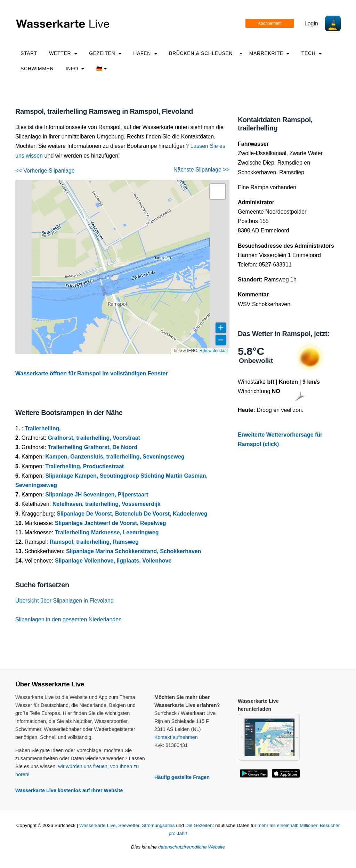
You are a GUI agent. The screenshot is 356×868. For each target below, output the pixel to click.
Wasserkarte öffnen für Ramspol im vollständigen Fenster (92, 373)
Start (29, 53)
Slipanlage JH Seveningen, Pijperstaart (97, 495)
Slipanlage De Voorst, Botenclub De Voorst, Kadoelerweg (132, 514)
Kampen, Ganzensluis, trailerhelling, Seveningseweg (115, 457)
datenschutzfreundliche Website (192, 847)
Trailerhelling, (43, 428)
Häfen (145, 53)
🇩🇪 (102, 69)
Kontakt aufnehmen (176, 737)
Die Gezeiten (199, 825)
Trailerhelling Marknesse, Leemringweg (107, 532)
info (75, 69)
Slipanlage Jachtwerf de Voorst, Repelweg (111, 523)
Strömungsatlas (158, 825)
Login (311, 23)
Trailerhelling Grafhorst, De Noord (92, 447)
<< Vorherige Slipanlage (45, 171)
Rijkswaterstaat (214, 351)
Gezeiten (105, 53)
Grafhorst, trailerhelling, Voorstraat (94, 438)
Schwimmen (37, 69)
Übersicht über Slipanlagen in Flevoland (64, 601)
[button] (218, 192)
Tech (311, 53)
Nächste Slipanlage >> (201, 170)
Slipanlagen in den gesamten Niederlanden (68, 619)
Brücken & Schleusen (201, 53)
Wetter (63, 53)
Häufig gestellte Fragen (182, 777)
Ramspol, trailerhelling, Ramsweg (94, 542)
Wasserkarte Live (98, 825)
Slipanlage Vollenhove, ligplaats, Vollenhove (113, 561)
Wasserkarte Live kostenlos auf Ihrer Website (69, 790)
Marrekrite (269, 53)
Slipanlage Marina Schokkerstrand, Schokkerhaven (134, 551)
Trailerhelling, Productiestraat (84, 466)
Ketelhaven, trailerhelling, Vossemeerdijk (107, 504)
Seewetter (129, 825)
